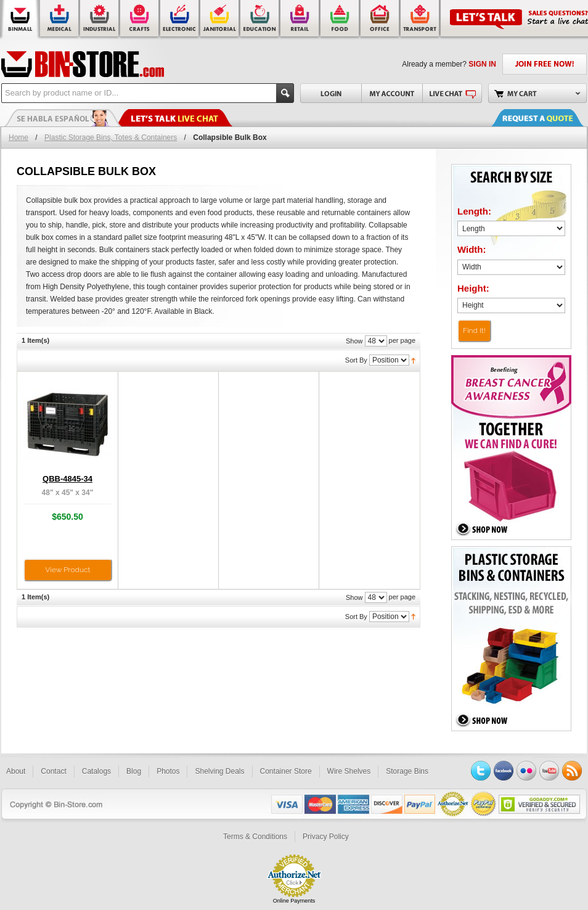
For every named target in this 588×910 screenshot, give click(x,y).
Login (331, 93)
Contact (53, 771)
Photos (168, 771)
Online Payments (294, 901)
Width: (472, 249)
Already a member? (449, 64)
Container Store (286, 771)
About (16, 771)
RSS (572, 771)
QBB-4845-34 (67, 479)
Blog (134, 771)
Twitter (481, 771)
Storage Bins (407, 771)
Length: (474, 211)
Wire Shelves (349, 771)
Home (18, 137)
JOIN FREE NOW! (545, 64)
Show (354, 341)
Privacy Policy (326, 837)
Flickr (526, 771)
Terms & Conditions (255, 837)
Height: (473, 288)
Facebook (504, 771)
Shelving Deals (219, 771)
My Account (392, 93)
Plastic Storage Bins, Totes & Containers (111, 137)
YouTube (549, 771)
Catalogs (96, 771)
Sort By (356, 360)
